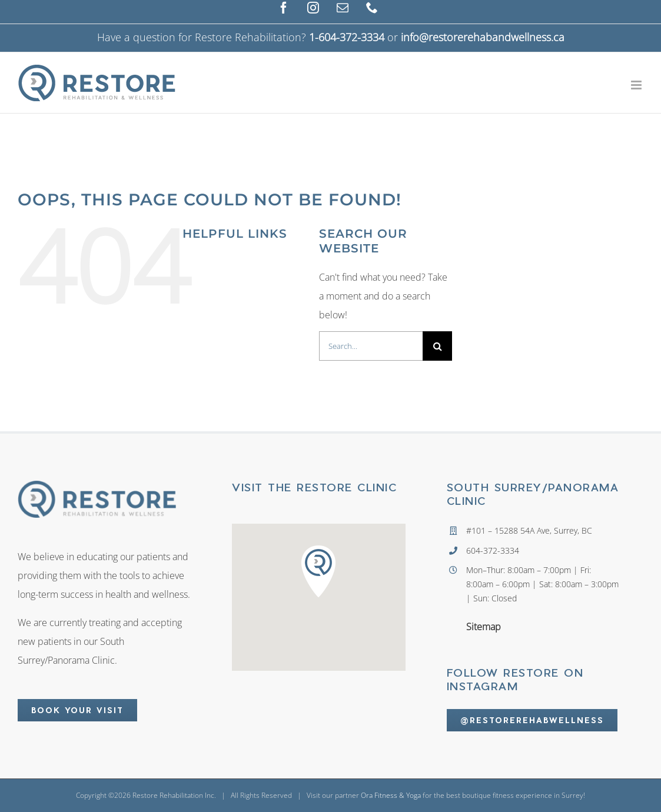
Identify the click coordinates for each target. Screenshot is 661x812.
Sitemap (484, 627)
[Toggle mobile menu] (637, 85)
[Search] (437, 346)
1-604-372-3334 (347, 37)
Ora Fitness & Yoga (391, 795)
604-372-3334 (493, 550)
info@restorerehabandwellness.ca (483, 37)
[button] (318, 571)
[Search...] (371, 346)
